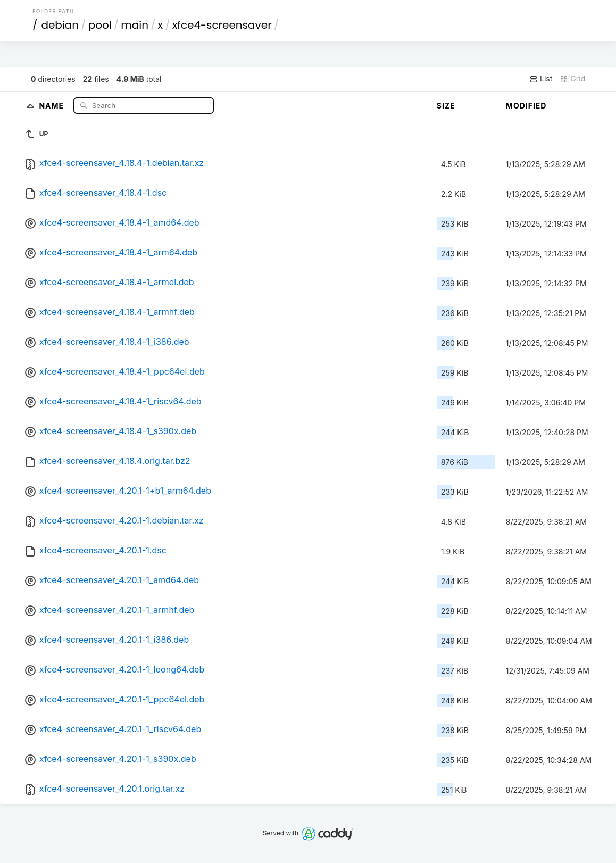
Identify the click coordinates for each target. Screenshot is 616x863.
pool (100, 25)
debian (60, 25)
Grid (572, 79)
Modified (526, 106)
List (541, 79)
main (135, 25)
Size (446, 106)
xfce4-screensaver (222, 25)
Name (52, 105)
